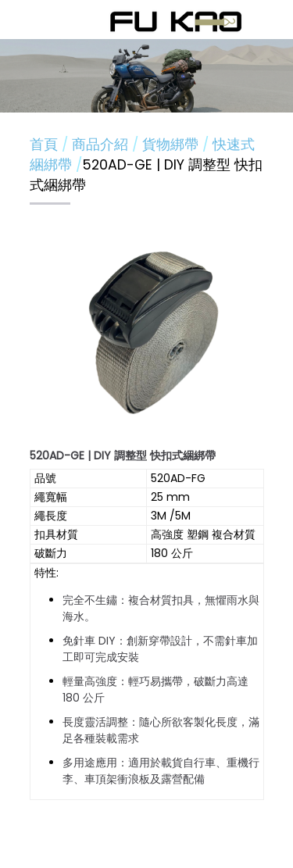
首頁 (44, 145)
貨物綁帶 (172, 145)
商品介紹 (102, 145)
